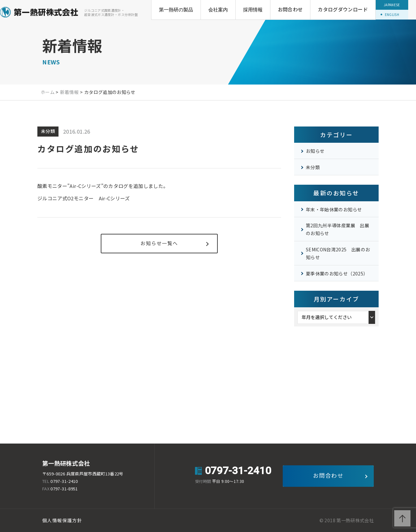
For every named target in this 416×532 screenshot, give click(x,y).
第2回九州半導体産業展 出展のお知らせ (338, 229)
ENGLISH (392, 14)
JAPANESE (392, 5)
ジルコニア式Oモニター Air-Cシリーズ (84, 198)
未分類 (313, 167)
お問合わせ (290, 9)
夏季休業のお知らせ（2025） (337, 273)
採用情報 (253, 10)
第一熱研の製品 (176, 10)
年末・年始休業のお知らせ (334, 209)
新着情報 (69, 92)
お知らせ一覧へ (159, 243)
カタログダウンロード (343, 9)
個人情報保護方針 (62, 520)
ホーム (48, 92)
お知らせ (315, 151)
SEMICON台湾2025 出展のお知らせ (338, 253)
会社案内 (218, 10)
